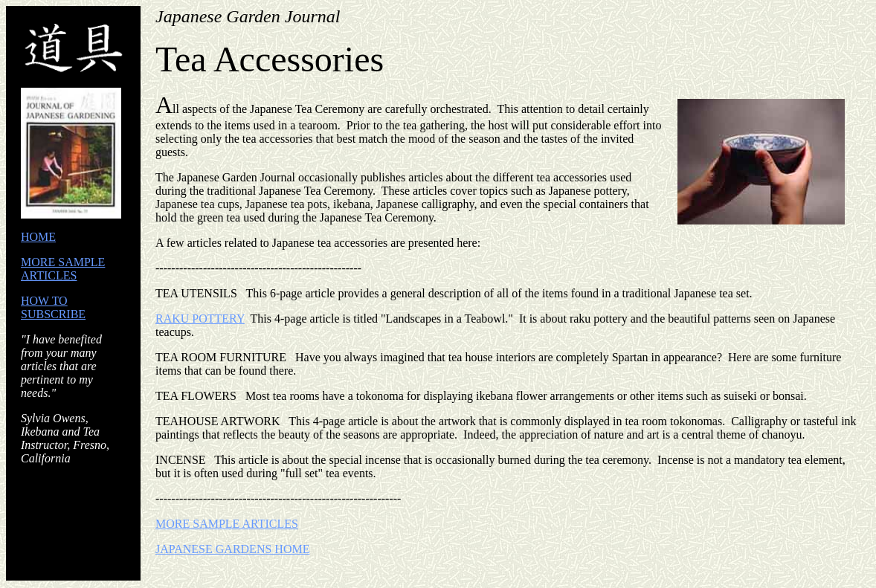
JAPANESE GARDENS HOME (232, 549)
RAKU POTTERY (200, 319)
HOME (38, 237)
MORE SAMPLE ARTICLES (63, 269)
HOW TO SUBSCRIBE (53, 307)
